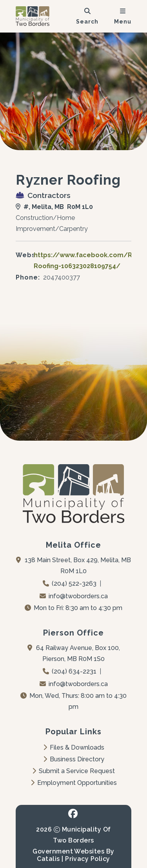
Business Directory (74, 759)
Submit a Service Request (73, 771)
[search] (87, 16)
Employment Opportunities (74, 783)
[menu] (123, 16)
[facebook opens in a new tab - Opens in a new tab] (73, 814)
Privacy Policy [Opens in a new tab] (88, 859)
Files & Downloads (74, 747)
